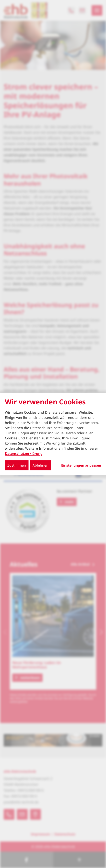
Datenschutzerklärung (24, 453)
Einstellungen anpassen (81, 465)
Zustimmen (17, 465)
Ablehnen (41, 465)
